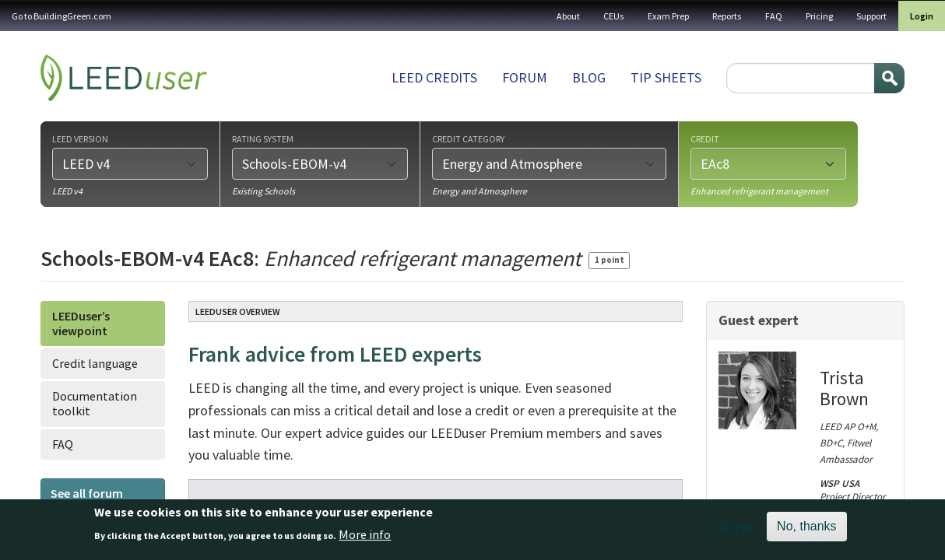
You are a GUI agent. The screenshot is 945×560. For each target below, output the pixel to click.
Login (922, 16)
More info (365, 537)
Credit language (95, 363)
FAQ (774, 16)
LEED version (80, 138)
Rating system (263, 138)
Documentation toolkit (95, 403)
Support (871, 16)
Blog (589, 77)
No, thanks (806, 530)
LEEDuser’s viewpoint (81, 323)
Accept (736, 530)
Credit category (468, 138)
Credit (705, 138)
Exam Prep (668, 16)
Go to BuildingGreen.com (61, 16)
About (568, 16)
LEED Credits (434, 77)
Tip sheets (666, 77)
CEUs (614, 16)
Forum (525, 77)
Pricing (819, 16)
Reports (727, 16)
